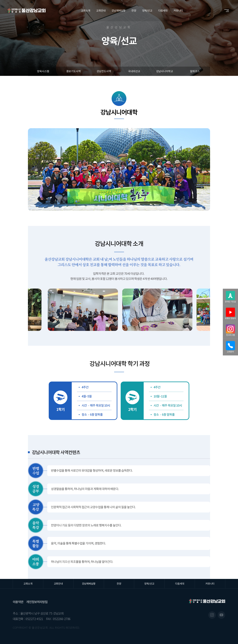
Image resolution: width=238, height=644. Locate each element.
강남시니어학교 (165, 71)
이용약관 (18, 602)
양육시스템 (43, 71)
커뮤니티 (178, 11)
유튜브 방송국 (230, 314)
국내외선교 (134, 71)
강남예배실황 (118, 11)
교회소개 (86, 11)
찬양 (134, 11)
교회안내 (101, 11)
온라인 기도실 (230, 297)
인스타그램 (230, 330)
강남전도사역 (104, 71)
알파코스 (195, 71)
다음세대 (163, 11)
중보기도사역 (74, 71)
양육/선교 (147, 11)
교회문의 (230, 347)
